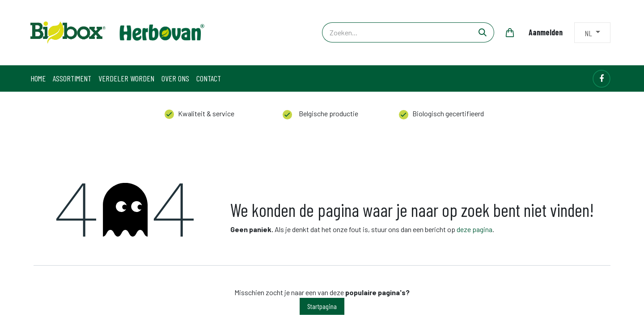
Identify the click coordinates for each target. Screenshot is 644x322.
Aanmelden (546, 32)
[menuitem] (38, 78)
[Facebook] (602, 79)
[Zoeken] (483, 32)
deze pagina (475, 229)
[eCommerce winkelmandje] (510, 33)
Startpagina (322, 306)
